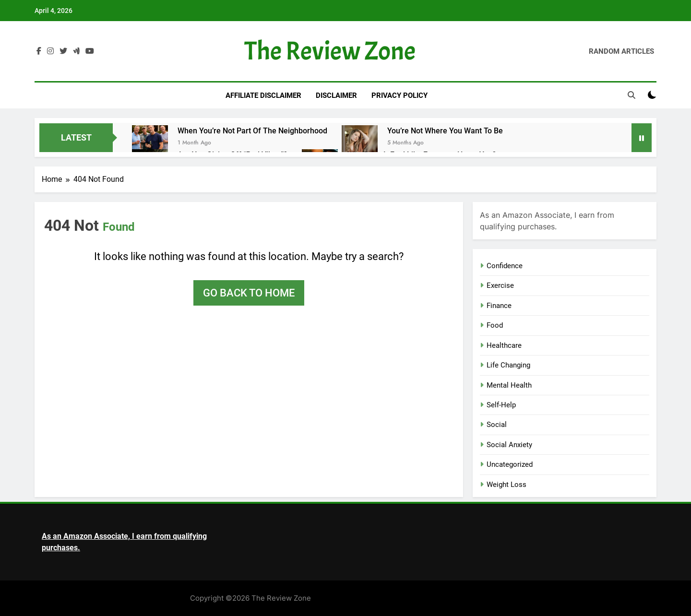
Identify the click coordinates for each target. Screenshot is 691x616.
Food (495, 325)
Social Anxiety (509, 445)
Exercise (500, 285)
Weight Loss (506, 485)
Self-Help (501, 405)
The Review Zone (330, 51)
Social (497, 425)
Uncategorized (510, 464)
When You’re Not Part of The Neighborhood (252, 131)
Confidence (505, 266)
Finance (499, 306)
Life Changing (508, 365)
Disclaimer (336, 95)
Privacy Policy (399, 95)
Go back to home (249, 293)
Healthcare (504, 345)
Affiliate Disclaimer (263, 95)
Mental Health (509, 385)
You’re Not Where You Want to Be (445, 131)
